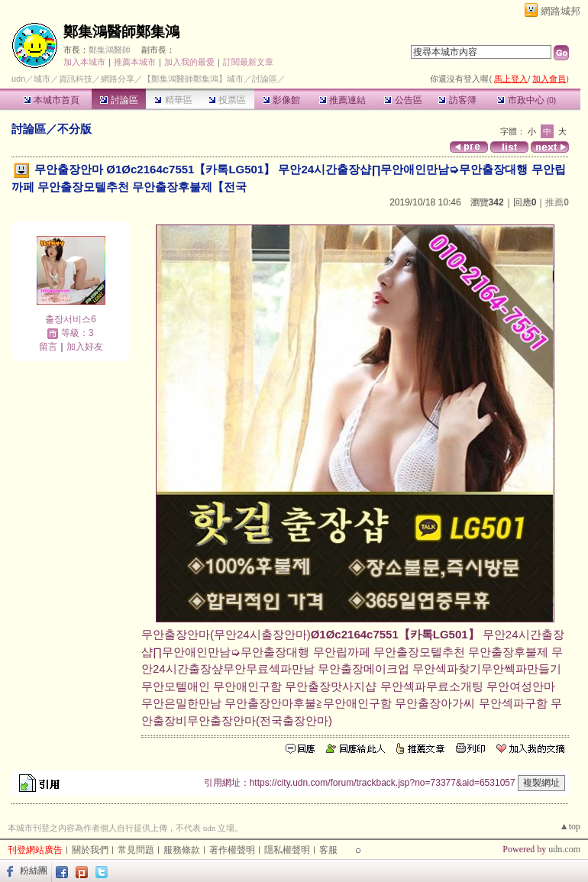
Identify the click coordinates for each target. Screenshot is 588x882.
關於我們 (90, 850)
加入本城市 (84, 62)
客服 (328, 850)
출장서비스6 (71, 319)
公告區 (403, 100)
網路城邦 (561, 11)
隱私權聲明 (287, 850)
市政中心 (527, 100)
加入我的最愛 (189, 62)
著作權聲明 (232, 850)
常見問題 (136, 850)
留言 (48, 347)
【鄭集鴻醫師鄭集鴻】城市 (193, 79)
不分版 (74, 129)
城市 (42, 79)
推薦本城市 (135, 62)
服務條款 (182, 850)
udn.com (564, 849)
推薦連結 (342, 100)
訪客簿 (457, 100)
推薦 (557, 202)
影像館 (281, 100)
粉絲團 (34, 871)
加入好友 (85, 347)
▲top (570, 826)
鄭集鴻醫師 (110, 50)
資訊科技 (76, 79)
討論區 (119, 100)
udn (18, 79)
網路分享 (118, 79)
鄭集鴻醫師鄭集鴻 (121, 32)
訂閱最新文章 (248, 62)
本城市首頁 (52, 100)
